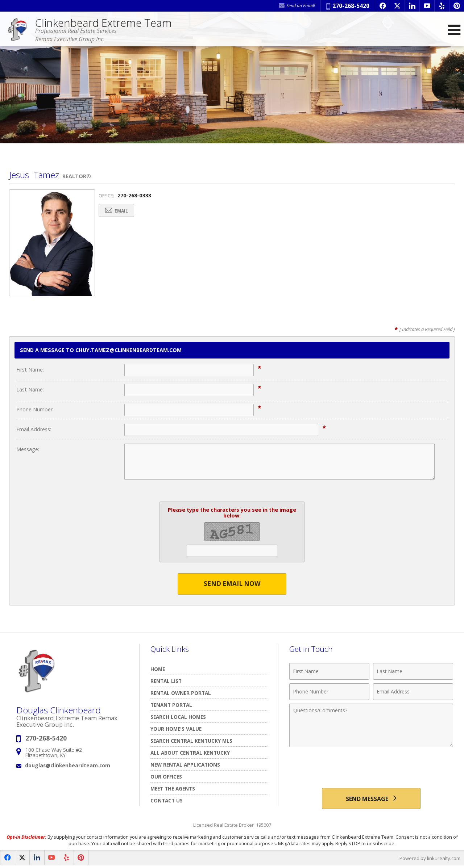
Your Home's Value (176, 729)
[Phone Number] (329, 692)
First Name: (30, 370)
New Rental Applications (185, 765)
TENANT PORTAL (171, 705)
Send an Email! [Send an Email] (297, 6)
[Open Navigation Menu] (454, 30)
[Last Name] (413, 671)
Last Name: (30, 389)
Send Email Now (232, 584)
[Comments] (371, 725)
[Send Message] (371, 799)
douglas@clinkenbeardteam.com (68, 765)
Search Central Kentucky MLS (191, 741)
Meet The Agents (173, 789)
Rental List (166, 681)
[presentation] (371, 768)
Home (158, 669)
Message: (28, 449)
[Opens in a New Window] (382, 6)
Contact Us (167, 800)
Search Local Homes (178, 717)
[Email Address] (413, 692)
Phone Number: (35, 409)
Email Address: (34, 429)
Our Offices (166, 777)
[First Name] (329, 671)
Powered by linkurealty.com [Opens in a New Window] (430, 859)
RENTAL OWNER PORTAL (181, 693)
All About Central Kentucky (190, 753)
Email (117, 211)
